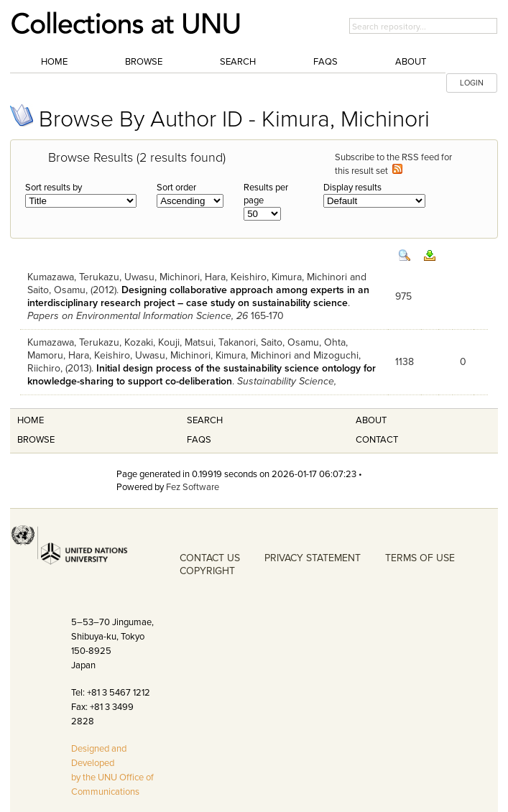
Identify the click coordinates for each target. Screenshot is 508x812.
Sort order (176, 188)
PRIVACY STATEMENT (313, 558)
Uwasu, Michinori (162, 277)
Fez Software (193, 487)
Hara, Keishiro (236, 277)
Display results (352, 188)
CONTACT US (210, 558)
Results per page (266, 194)
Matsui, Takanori (220, 342)
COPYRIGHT (207, 571)
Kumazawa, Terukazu (73, 277)
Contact (377, 440)
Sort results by (54, 188)
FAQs (325, 62)
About (411, 62)
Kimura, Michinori (309, 277)
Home (54, 62)
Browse (144, 62)
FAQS (199, 440)
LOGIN (472, 83)
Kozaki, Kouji (152, 342)
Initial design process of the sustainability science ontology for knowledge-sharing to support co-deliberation (202, 375)
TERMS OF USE (420, 558)
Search (238, 62)
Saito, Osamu (56, 290)
